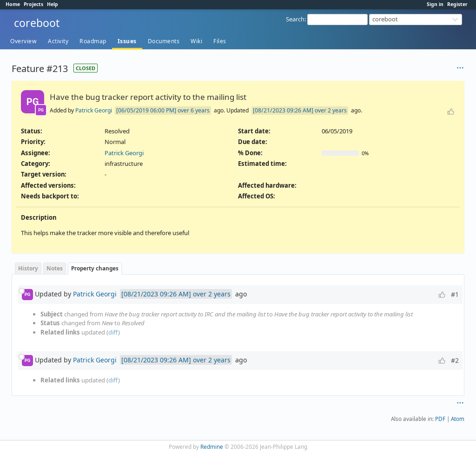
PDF (440, 419)
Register (457, 4)
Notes (55, 268)
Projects (33, 4)
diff (113, 332)
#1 (455, 294)
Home (13, 4)
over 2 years (331, 110)
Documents (164, 41)
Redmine (212, 446)
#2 (455, 360)
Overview (23, 41)
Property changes (95, 268)
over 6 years (194, 110)
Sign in (435, 4)
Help (53, 4)
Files (220, 41)
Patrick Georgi (94, 110)
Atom (458, 419)
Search (295, 19)
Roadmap (93, 41)
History (28, 268)
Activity (58, 41)
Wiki (196, 41)
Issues (127, 41)
